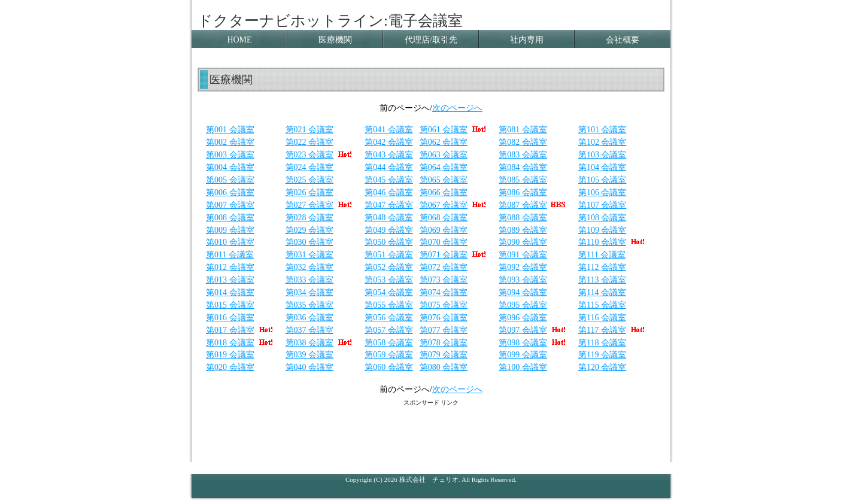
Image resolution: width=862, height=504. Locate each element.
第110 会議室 (602, 242)
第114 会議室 (602, 292)
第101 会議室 (603, 130)
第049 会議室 (389, 230)
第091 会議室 (523, 255)
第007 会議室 (230, 205)
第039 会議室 (310, 355)
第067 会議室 (444, 205)
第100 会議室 (523, 367)
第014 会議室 (230, 292)
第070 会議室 (444, 242)
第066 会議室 (444, 192)
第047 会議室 (389, 205)
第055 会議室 (389, 305)
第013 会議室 (230, 280)
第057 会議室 (389, 330)
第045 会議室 (389, 180)
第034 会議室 (310, 292)
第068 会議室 (444, 218)
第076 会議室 (444, 318)
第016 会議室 (230, 318)
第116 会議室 (602, 318)
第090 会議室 (523, 242)
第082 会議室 (523, 142)
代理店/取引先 (431, 40)
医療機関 (335, 40)
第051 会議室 (389, 255)
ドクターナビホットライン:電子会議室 (330, 21)
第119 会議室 (602, 355)
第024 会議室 (310, 167)
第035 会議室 (310, 305)
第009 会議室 (230, 230)
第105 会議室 (603, 180)
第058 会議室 (389, 343)
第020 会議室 (230, 367)
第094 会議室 (523, 292)
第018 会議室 (230, 343)
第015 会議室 (230, 305)
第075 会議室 (444, 305)
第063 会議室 (444, 155)
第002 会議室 (230, 142)
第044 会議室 (389, 167)
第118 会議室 (602, 343)
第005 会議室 (230, 180)
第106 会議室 (603, 192)
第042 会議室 (389, 142)
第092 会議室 (523, 267)
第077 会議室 (444, 330)
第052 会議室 (389, 267)
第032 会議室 (310, 267)
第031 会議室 (310, 255)
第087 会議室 (523, 205)
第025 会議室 (310, 180)
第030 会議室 (310, 242)
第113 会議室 (602, 280)
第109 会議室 (603, 230)
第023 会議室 (310, 155)
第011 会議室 (230, 255)
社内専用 (527, 40)
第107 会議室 (603, 205)
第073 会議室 (444, 280)
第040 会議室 (310, 367)
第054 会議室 (389, 292)
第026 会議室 (310, 192)
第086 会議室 (523, 192)
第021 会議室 (310, 130)
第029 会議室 (310, 230)
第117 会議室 (602, 330)
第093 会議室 (523, 280)
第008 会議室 (230, 218)
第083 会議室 (523, 155)
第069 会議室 (444, 230)
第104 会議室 (603, 167)
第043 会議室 (389, 155)
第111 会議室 (602, 255)
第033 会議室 (310, 280)
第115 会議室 (602, 305)
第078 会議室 (444, 343)
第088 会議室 (523, 218)
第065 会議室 (444, 180)
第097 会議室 (523, 330)
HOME (239, 40)
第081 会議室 (523, 130)
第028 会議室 (310, 218)
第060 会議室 (389, 367)
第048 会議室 (389, 218)
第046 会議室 (389, 192)
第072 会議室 (444, 267)
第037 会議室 (310, 330)
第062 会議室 (444, 142)
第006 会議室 (230, 192)
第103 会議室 (603, 155)
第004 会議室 (230, 167)
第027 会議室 (310, 205)
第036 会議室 (310, 318)
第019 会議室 (230, 355)
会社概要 (623, 40)
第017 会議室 (230, 330)
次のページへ (457, 108)
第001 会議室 (230, 130)
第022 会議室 (310, 142)
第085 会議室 (523, 180)
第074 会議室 (444, 292)
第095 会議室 (523, 305)
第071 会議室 (455, 255)
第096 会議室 (523, 318)
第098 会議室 (523, 343)
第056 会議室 (389, 318)
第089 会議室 (523, 230)
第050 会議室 (389, 242)
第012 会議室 (230, 267)
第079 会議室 (444, 355)
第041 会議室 (389, 130)
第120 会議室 (603, 367)
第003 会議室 (230, 155)
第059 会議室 (389, 355)
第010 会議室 (230, 242)
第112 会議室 (602, 267)
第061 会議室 (444, 130)
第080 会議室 (444, 367)
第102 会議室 (603, 142)
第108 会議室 (603, 218)
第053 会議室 (389, 280)
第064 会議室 (444, 167)
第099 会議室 (523, 355)
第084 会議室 (523, 167)
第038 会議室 (310, 343)
